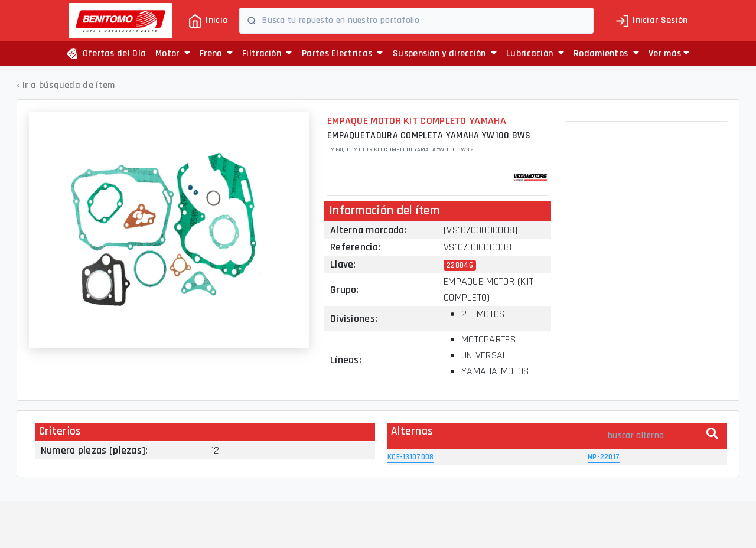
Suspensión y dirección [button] (445, 53)
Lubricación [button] (535, 53)
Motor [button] (173, 53)
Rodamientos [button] (606, 53)
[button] (669, 54)
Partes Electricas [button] (343, 53)
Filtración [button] (267, 53)
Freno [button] (216, 53)
